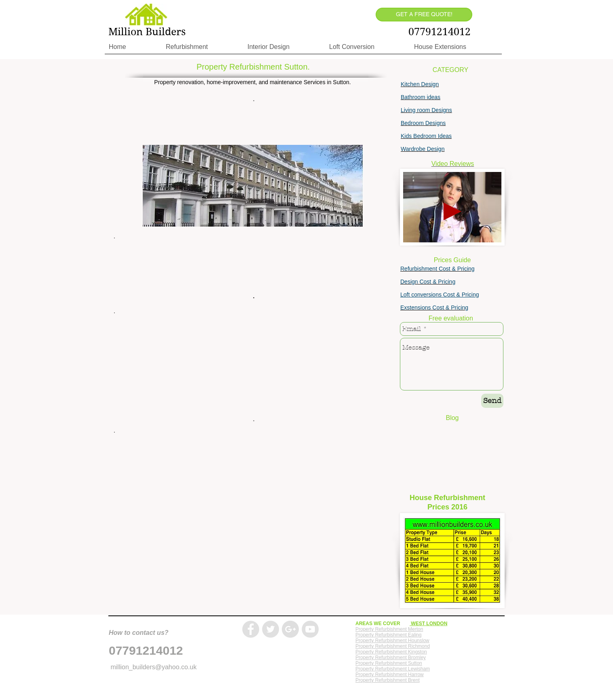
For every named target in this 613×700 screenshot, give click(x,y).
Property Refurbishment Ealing (388, 635)
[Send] (492, 401)
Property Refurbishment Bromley (391, 658)
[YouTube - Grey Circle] (310, 629)
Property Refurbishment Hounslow (392, 641)
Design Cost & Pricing (428, 282)
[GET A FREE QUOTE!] (424, 15)
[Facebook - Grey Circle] (251, 629)
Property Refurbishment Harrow (390, 675)
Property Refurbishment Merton (389, 629)
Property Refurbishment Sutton (389, 663)
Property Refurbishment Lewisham (393, 669)
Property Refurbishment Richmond (393, 646)
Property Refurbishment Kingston (391, 652)
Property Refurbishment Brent (388, 680)
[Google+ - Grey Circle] (290, 629)
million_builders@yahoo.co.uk (153, 667)
